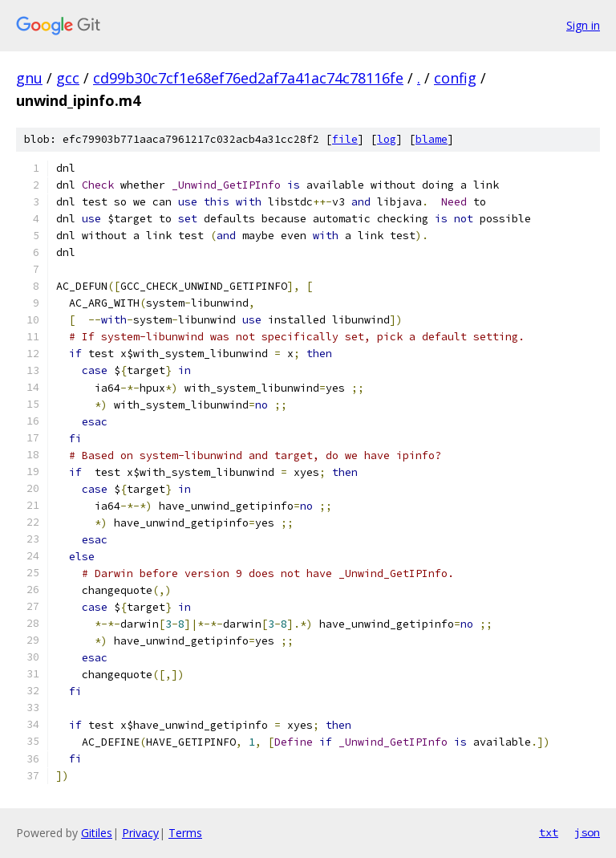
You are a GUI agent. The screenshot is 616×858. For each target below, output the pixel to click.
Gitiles (97, 833)
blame (432, 139)
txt (549, 832)
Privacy (140, 833)
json (587, 832)
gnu (29, 78)
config (455, 78)
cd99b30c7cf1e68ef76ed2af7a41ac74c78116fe (248, 78)
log (387, 139)
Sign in (583, 25)
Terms (185, 833)
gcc (68, 78)
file (345, 139)
